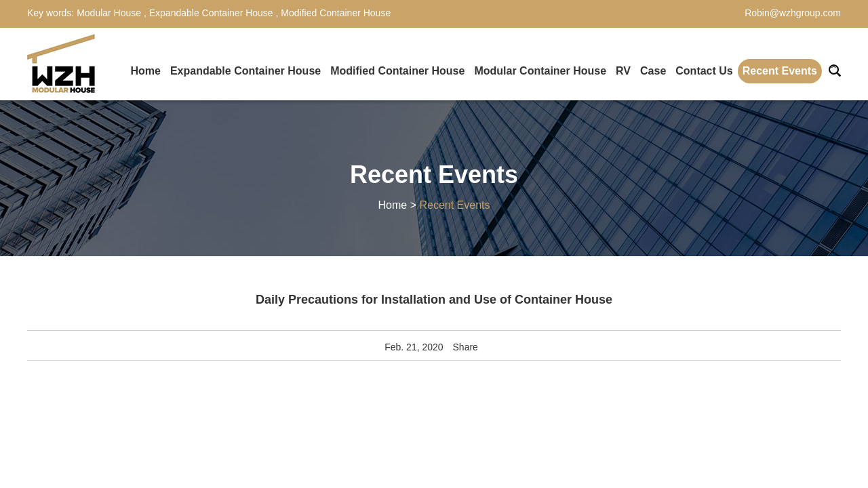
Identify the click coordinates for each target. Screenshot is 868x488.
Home (145, 71)
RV (623, 71)
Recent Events (780, 71)
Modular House (110, 13)
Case (653, 71)
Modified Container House (334, 13)
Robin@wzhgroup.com (793, 13)
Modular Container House (540, 71)
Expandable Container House (211, 13)
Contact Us (704, 71)
